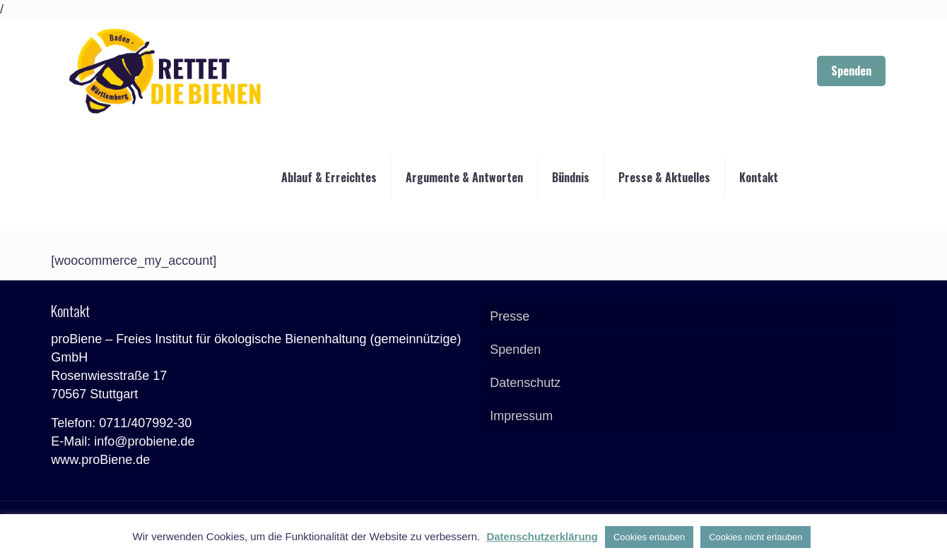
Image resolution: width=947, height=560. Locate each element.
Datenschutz (525, 383)
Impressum (521, 416)
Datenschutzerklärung (542, 536)
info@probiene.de (144, 441)
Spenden (851, 71)
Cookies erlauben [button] (649, 537)
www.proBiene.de (100, 460)
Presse (510, 316)
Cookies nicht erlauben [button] (755, 537)
